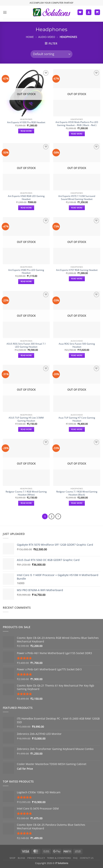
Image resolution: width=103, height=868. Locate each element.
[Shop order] (51, 54)
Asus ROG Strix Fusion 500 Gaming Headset (77, 345)
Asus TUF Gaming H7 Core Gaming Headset (77, 419)
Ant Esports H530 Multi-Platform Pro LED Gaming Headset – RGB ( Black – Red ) (77, 124)
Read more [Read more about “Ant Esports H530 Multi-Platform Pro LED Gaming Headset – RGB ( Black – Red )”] (77, 134)
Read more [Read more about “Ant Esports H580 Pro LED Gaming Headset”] (26, 282)
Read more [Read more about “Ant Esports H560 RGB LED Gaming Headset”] (26, 208)
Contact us (87, 858)
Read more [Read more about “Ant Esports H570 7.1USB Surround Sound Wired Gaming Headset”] (77, 208)
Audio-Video (47, 37)
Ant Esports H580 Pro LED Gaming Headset (26, 272)
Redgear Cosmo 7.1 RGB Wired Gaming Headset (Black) (77, 493)
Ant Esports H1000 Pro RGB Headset (26, 122)
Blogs (21, 858)
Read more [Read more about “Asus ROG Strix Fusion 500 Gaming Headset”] (77, 355)
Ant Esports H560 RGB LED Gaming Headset (26, 198)
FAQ (75, 858)
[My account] (89, 12)
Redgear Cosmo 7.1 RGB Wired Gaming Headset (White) (26, 493)
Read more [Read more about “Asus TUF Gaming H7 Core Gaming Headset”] (77, 429)
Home (30, 37)
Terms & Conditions (59, 858)
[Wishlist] (80, 12)
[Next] (58, 516)
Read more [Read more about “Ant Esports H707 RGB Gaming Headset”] (77, 279)
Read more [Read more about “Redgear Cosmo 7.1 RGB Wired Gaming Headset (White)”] (26, 503)
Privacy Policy (36, 858)
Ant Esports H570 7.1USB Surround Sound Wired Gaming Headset (77, 198)
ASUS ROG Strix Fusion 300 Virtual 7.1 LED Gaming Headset (26, 345)
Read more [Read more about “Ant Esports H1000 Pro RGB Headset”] (26, 131)
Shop (13, 858)
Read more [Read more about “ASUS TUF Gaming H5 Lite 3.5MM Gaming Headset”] (26, 429)
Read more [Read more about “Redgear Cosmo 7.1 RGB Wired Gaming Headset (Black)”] (77, 503)
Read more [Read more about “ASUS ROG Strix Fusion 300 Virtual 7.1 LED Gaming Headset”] (26, 355)
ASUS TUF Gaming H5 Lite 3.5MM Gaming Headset (26, 419)
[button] (5, 12)
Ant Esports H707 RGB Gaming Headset (77, 270)
